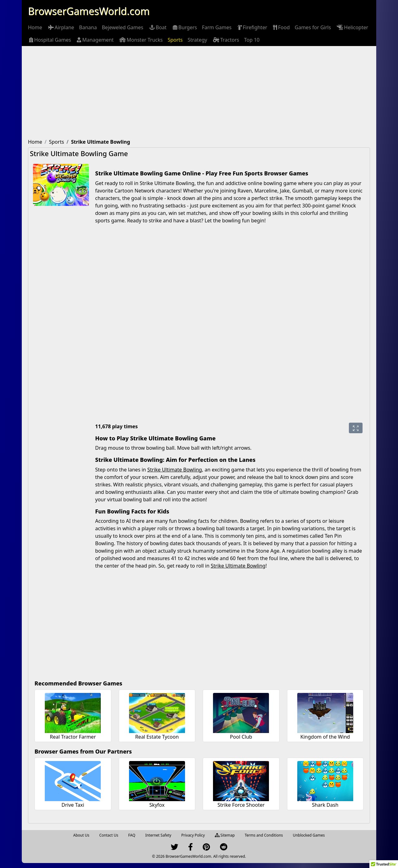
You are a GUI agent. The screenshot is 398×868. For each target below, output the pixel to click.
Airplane (61, 27)
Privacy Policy (193, 835)
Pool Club (241, 737)
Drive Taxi (73, 805)
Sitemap (225, 835)
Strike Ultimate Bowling (175, 470)
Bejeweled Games (122, 27)
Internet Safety (158, 835)
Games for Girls (313, 27)
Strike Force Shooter (241, 805)
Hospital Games (49, 40)
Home (35, 27)
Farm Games (217, 27)
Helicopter (352, 27)
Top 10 (252, 40)
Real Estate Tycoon (157, 737)
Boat (157, 27)
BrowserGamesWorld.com (89, 11)
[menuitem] (35, 27)
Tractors (226, 40)
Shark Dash (325, 805)
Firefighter (252, 27)
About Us (81, 835)
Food (281, 27)
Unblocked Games (309, 835)
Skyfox (157, 805)
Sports (175, 40)
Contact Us (109, 835)
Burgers (184, 27)
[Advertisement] (199, 93)
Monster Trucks (141, 40)
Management (95, 40)
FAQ (132, 835)
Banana (88, 27)
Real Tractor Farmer (73, 737)
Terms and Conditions (264, 835)
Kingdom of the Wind (325, 737)
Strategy (198, 40)
